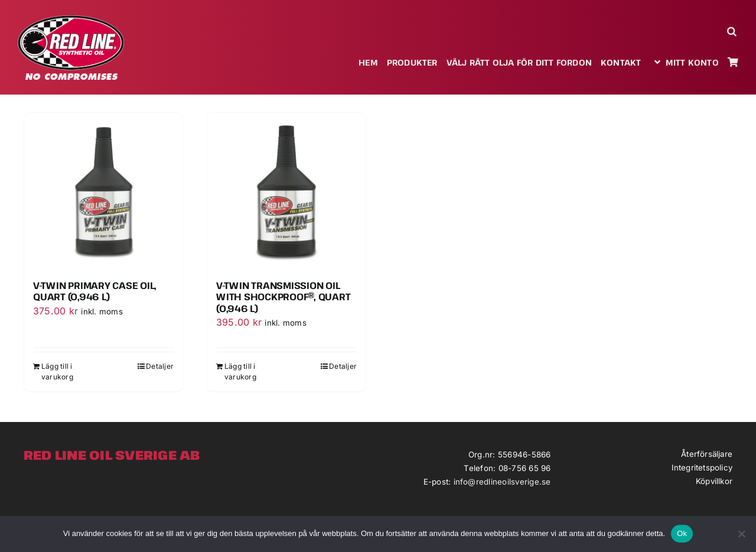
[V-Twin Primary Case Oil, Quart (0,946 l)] (103, 192)
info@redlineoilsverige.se (502, 482)
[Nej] (741, 534)
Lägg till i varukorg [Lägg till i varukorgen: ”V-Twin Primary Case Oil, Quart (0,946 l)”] (57, 371)
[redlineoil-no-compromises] (71, 20)
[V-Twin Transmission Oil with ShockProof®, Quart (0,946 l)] (286, 192)
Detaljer (160, 366)
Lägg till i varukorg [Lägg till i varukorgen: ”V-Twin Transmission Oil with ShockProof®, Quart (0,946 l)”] (240, 371)
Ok (682, 533)
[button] (733, 31)
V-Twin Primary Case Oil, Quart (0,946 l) (95, 291)
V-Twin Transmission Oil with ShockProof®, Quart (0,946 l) (283, 297)
